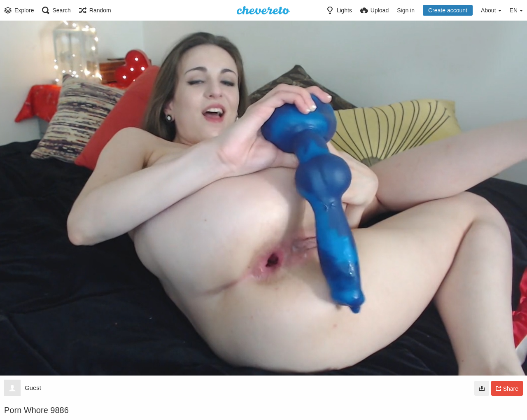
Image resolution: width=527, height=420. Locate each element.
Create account (448, 10)
